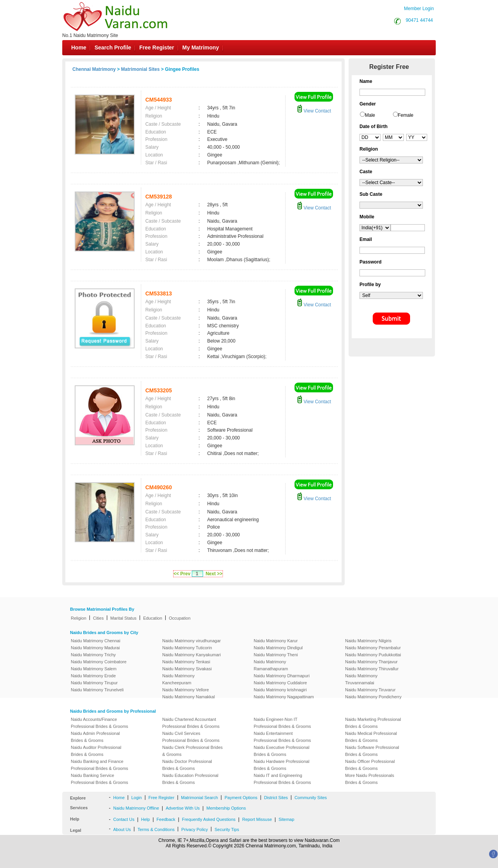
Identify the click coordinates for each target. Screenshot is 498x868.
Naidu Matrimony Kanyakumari (191, 655)
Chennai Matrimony (94, 69)
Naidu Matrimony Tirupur (94, 683)
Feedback (166, 819)
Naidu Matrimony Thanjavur (371, 662)
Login (136, 798)
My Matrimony (201, 47)
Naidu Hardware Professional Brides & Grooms (281, 765)
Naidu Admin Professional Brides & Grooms (95, 737)
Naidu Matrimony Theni (276, 655)
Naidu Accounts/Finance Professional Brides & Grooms (99, 723)
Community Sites (311, 798)
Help (146, 819)
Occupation (180, 618)
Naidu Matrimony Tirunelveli (97, 690)
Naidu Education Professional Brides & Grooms (190, 779)
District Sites (276, 798)
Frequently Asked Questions (209, 819)
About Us (122, 829)
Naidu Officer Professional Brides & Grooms (370, 765)
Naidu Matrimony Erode (93, 676)
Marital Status (124, 618)
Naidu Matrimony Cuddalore (280, 683)
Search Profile (113, 47)
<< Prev (182, 574)
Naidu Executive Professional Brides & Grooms (281, 751)
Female (406, 115)
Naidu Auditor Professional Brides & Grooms (96, 751)
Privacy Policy (195, 829)
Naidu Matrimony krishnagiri (280, 690)
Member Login (419, 9)
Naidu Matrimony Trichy (93, 655)
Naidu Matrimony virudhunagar (191, 641)
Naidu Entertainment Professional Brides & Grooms (282, 737)
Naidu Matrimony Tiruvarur (370, 690)
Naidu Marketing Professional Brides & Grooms (373, 723)
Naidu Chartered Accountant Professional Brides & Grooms (191, 723)
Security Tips (227, 829)
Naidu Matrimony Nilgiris (368, 641)
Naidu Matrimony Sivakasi (187, 669)
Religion (79, 618)
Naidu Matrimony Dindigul (278, 648)
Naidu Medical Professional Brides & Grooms (371, 737)
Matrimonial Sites (140, 69)
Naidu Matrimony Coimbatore (99, 662)
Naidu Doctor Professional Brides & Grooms (187, 765)
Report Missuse (257, 819)
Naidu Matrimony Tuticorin (187, 648)
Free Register (157, 47)
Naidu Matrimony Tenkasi (186, 662)
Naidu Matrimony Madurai (95, 648)
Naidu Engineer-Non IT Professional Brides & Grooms (282, 723)
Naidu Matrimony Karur (276, 641)
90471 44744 (419, 20)
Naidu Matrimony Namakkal (189, 697)
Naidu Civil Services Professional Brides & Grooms (191, 737)
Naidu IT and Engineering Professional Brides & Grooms (282, 779)
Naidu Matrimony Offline (136, 808)
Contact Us (124, 819)
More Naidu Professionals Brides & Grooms (370, 779)
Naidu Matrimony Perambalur (373, 648)
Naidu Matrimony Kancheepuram (178, 679)
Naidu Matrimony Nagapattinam (284, 697)
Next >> (214, 574)
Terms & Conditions (156, 829)
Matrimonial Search (199, 798)
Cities (98, 618)
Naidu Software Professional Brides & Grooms (372, 751)
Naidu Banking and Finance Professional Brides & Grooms (99, 765)
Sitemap (286, 819)
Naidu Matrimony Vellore (186, 690)
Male (370, 115)
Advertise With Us (183, 808)
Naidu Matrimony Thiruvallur (372, 669)
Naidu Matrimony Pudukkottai (373, 655)
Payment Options (241, 798)
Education (153, 618)
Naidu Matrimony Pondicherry (373, 697)
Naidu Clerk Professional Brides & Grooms (192, 751)
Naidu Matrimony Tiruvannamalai (361, 679)
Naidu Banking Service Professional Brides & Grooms (99, 779)
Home (79, 47)
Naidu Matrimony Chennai (96, 641)
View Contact (314, 111)
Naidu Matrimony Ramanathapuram (271, 665)
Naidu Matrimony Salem (94, 669)
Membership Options (226, 808)
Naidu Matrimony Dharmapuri (282, 676)
